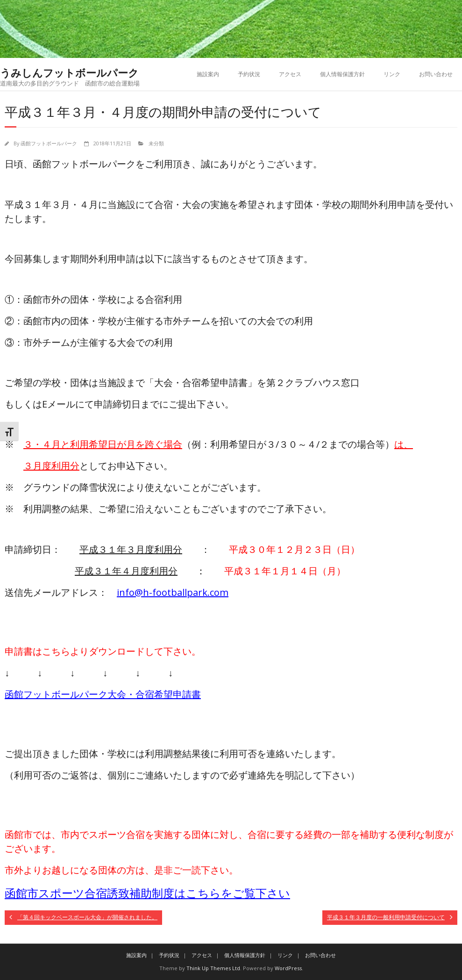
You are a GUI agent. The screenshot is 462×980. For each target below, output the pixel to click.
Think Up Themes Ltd (213, 968)
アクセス (290, 74)
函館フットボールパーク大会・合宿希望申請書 (103, 694)
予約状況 (249, 74)
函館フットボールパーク (49, 143)
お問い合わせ (436, 74)
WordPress (288, 968)
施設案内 (208, 74)
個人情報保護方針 (342, 74)
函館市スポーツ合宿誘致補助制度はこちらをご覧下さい (147, 893)
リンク (392, 74)
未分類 (156, 143)
